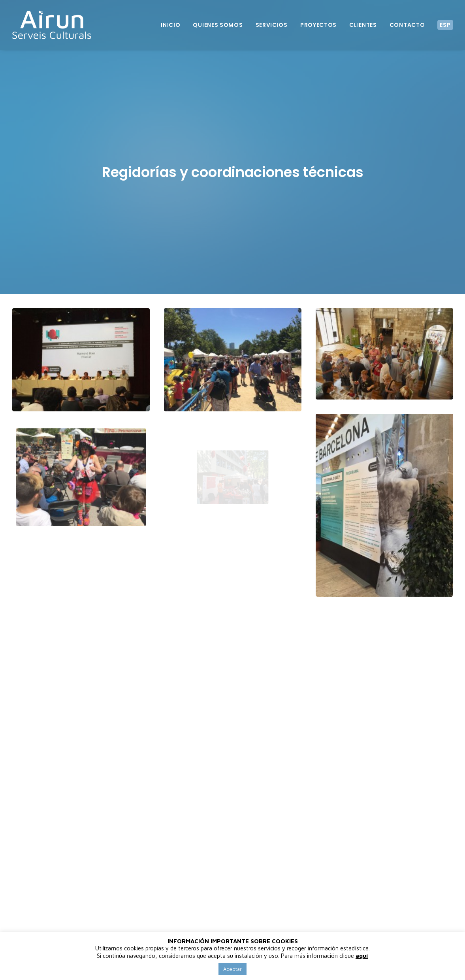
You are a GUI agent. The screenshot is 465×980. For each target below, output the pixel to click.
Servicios (272, 25)
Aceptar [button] (232, 969)
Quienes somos (218, 25)
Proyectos (318, 25)
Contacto (407, 25)
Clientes (363, 25)
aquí (362, 956)
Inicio (170, 25)
